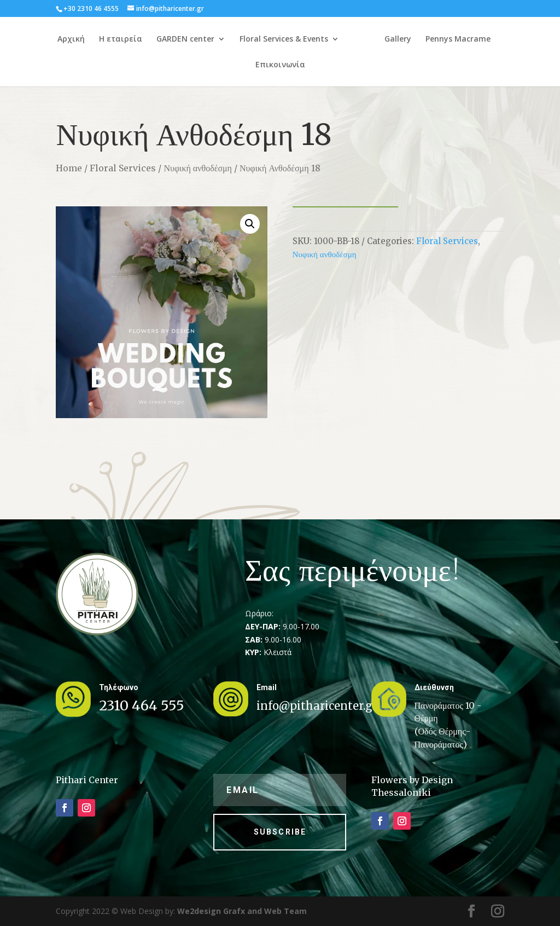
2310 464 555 (142, 705)
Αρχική (92, 39)
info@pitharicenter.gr (317, 706)
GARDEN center (206, 39)
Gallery (457, 39)
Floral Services (123, 168)
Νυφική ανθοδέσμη (198, 168)
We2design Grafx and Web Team (242, 911)
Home (69, 168)
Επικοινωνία (320, 65)
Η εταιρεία (141, 39)
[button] (250, 224)
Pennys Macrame (248, 65)
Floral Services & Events (305, 39)
